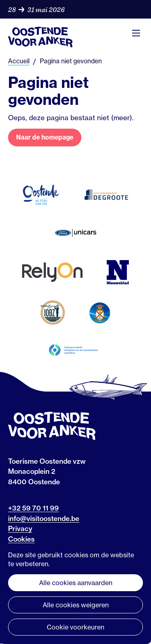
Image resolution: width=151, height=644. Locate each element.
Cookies (21, 539)
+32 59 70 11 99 (33, 508)
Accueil (19, 61)
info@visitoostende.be (44, 518)
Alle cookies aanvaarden (76, 583)
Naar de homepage (45, 137)
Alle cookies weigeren (76, 605)
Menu (136, 33)
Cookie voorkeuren (75, 627)
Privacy (20, 528)
